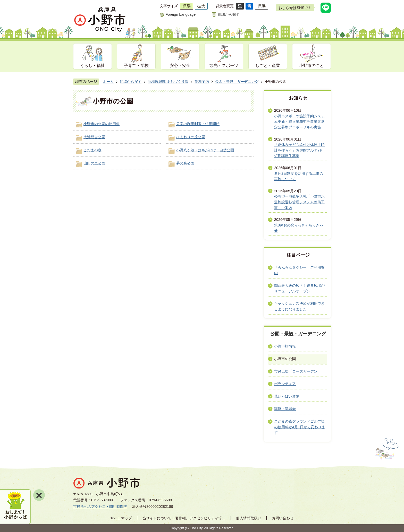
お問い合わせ (283, 518)
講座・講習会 (285, 409)
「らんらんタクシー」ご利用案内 (299, 270)
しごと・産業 (268, 66)
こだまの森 (92, 150)
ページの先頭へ (386, 449)
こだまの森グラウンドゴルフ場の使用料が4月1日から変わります (300, 427)
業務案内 (202, 82)
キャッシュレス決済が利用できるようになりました (299, 306)
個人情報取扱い (249, 518)
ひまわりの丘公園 (191, 137)
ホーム (108, 82)
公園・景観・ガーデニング (237, 82)
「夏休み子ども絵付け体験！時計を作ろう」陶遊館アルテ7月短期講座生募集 (299, 150)
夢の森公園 (185, 163)
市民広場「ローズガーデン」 (298, 371)
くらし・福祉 (92, 66)
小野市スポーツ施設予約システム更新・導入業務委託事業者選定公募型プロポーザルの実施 (299, 122)
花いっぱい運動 (287, 396)
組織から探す (229, 14)
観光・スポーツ (224, 66)
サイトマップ (121, 518)
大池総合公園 (94, 137)
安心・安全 (180, 66)
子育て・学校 (136, 66)
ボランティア (285, 384)
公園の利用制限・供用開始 (198, 124)
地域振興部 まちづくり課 (168, 82)
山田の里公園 (94, 163)
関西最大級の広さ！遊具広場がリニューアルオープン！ (299, 288)
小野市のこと (312, 66)
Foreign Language (180, 14)
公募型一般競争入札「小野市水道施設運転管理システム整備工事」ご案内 (299, 202)
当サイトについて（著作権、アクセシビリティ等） (184, 518)
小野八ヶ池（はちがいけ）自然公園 (205, 150)
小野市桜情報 (285, 346)
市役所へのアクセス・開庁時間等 (100, 507)
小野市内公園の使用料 (102, 124)
